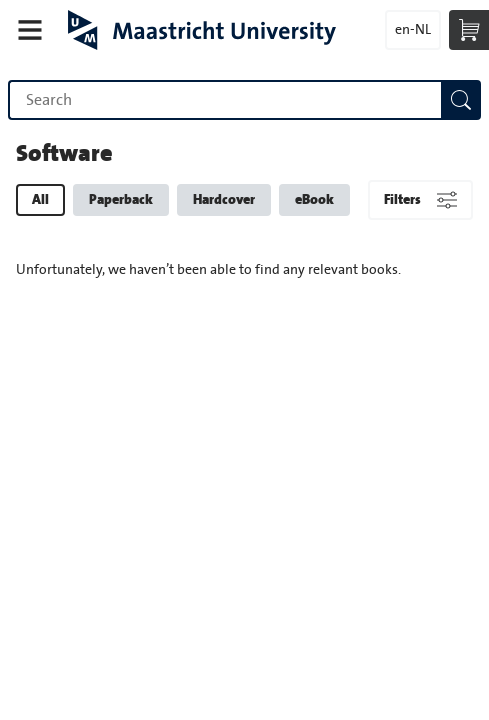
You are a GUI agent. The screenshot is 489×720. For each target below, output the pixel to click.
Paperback (121, 199)
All (40, 199)
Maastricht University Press (202, 30)
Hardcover (224, 199)
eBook (314, 199)
